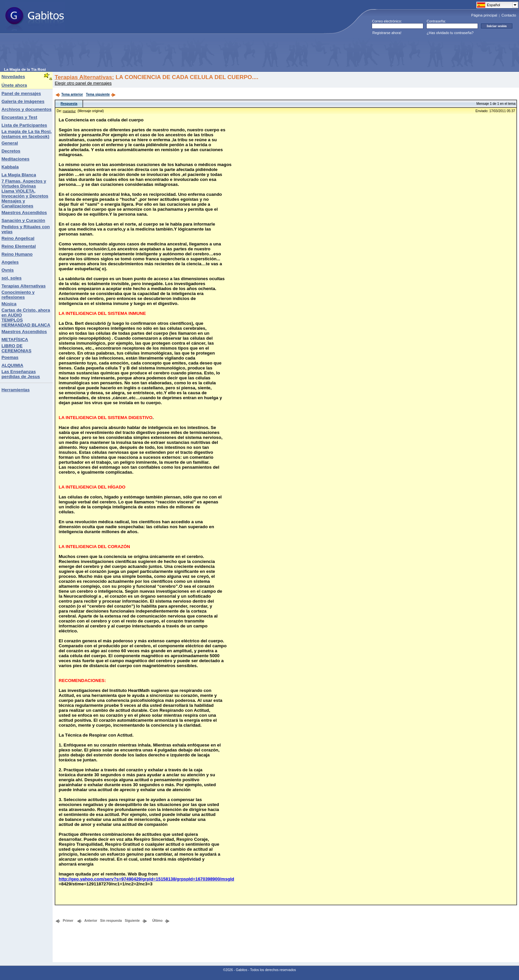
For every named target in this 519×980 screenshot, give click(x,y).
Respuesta (69, 104)
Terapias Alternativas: (84, 77)
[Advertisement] (124, 53)
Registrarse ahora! (387, 33)
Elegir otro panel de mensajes (83, 83)
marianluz (69, 111)
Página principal (484, 15)
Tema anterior (69, 94)
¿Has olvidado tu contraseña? (450, 33)
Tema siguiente (101, 94)
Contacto (509, 15)
